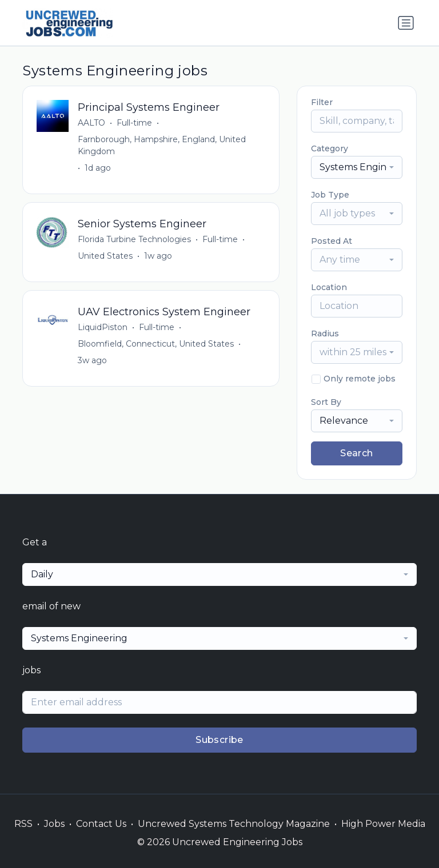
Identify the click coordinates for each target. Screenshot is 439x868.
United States (105, 256)
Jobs (54, 824)
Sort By (326, 402)
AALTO (91, 123)
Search (356, 453)
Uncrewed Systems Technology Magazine (234, 824)
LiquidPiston (103, 327)
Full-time (134, 123)
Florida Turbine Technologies (134, 239)
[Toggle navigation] (406, 23)
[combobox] (357, 167)
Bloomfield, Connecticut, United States (156, 344)
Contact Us (101, 824)
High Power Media (383, 824)
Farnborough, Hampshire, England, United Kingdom (162, 145)
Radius (325, 333)
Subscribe (219, 740)
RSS (23, 824)
